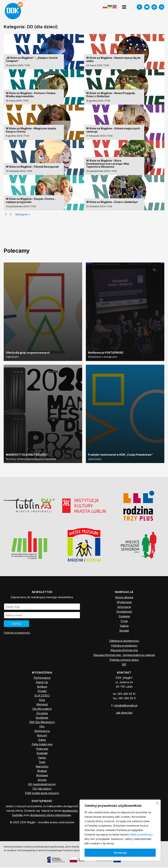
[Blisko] (158, 802)
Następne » (23, 215)
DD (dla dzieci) (42, 789)
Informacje (124, 608)
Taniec (42, 758)
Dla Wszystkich (42, 710)
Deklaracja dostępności (124, 641)
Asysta (42, 780)
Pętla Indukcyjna (42, 745)
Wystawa (42, 776)
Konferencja (42, 732)
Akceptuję (120, 853)
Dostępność (124, 612)
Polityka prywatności (17, 633)
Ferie (42, 701)
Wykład (42, 772)
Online (42, 741)
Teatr (42, 763)
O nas (124, 622)
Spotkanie (42, 718)
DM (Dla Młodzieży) (42, 723)
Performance (42, 678)
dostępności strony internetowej (50, 816)
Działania (124, 617)
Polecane (42, 749)
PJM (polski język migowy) (42, 794)
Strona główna (124, 598)
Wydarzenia (124, 603)
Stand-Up (42, 683)
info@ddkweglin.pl (126, 706)
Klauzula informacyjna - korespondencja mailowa (124, 656)
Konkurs (42, 687)
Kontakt (124, 631)
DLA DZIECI (42, 696)
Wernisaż (42, 705)
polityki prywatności (140, 834)
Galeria (124, 627)
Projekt (42, 692)
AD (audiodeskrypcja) (42, 785)
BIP (124, 665)
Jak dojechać (124, 713)
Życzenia (42, 714)
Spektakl (42, 754)
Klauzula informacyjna (124, 651)
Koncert (42, 736)
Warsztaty (42, 767)
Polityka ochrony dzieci (124, 661)
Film (42, 727)
